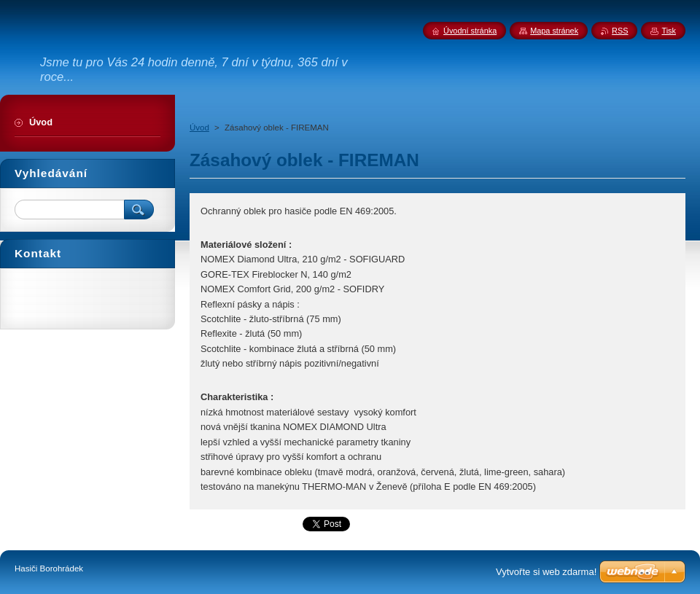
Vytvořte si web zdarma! (546, 572)
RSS (620, 31)
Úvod (199, 128)
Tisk (669, 31)
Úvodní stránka (470, 31)
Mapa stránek (554, 31)
